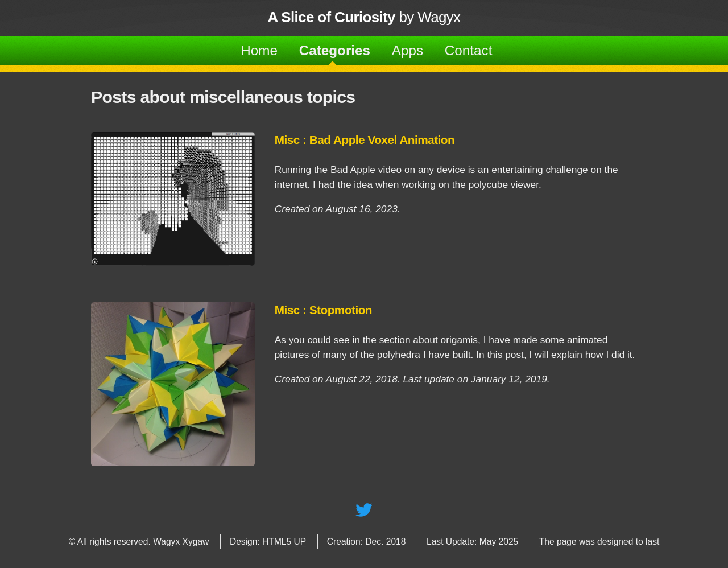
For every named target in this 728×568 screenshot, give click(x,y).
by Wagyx (364, 17)
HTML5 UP (284, 542)
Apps (408, 50)
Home (259, 50)
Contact (469, 50)
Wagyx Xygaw (181, 542)
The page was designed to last (599, 542)
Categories (335, 50)
